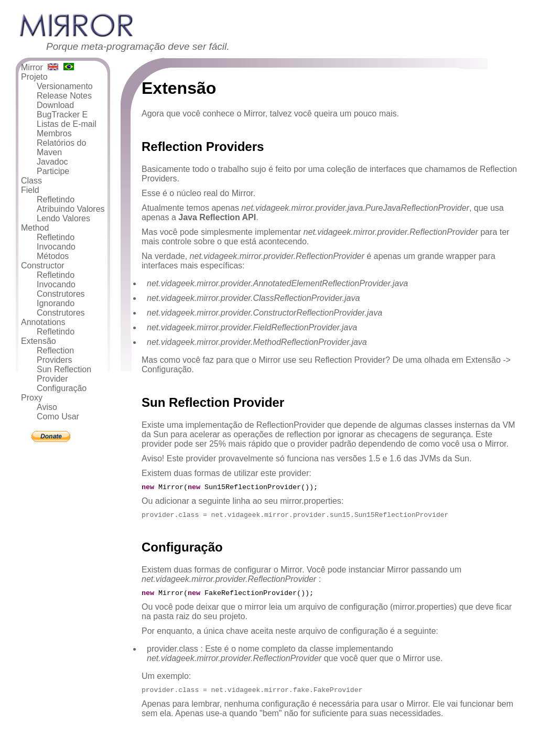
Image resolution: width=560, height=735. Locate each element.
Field (30, 190)
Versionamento (65, 86)
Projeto (34, 77)
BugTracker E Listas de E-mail (67, 119)
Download (55, 105)
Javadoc (52, 162)
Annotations (43, 322)
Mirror (32, 67)
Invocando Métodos (56, 251)
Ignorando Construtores (61, 308)
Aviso (47, 407)
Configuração (62, 388)
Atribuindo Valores (71, 209)
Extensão (39, 341)
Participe (53, 171)
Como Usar (58, 417)
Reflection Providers (55, 355)
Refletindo (56, 199)
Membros (54, 133)
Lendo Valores (63, 218)
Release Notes (64, 96)
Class (31, 181)
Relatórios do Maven (61, 148)
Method (35, 228)
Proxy (32, 398)
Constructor (43, 266)
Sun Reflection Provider (64, 374)
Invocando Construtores (61, 289)
